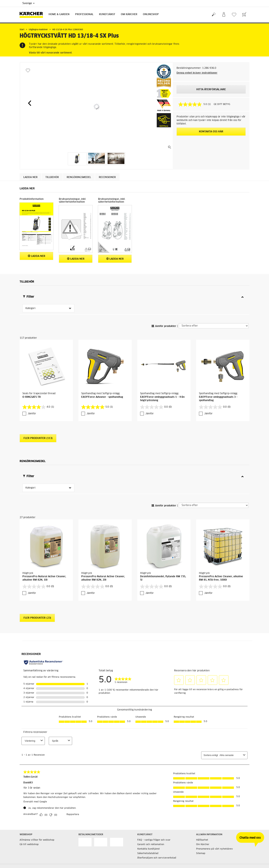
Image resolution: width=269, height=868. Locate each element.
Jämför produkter (164, 326)
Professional (84, 14)
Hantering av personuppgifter (95, 842)
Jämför (32, 390)
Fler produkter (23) (37, 570)
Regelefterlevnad (88, 851)
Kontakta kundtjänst (149, 801)
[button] (30, 103)
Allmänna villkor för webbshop (37, 793)
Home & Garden (59, 14)
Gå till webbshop (29, 797)
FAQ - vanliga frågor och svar (154, 793)
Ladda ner (30, 177)
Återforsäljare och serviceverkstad (157, 810)
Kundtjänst (107, 14)
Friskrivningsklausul (90, 838)
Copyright (84, 833)
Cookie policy (86, 829)
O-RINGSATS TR (32, 373)
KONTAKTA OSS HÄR (211, 132)
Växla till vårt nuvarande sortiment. (51, 53)
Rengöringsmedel (79, 177)
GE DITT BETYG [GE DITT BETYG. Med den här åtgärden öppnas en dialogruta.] (222, 104)
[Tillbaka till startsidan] (33, 15)
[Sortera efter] (214, 326)
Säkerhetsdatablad (148, 806)
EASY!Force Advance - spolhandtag (102, 373)
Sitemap (201, 806)
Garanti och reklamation (151, 797)
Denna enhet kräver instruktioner (197, 73)
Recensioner (107, 177)
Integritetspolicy (88, 847)
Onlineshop (151, 14)
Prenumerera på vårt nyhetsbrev (215, 801)
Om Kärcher (129, 14)
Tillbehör (52, 177)
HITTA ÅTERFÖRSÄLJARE (211, 90)
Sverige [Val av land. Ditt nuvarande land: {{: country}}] (28, 3)
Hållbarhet (202, 793)
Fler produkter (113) (38, 415)
